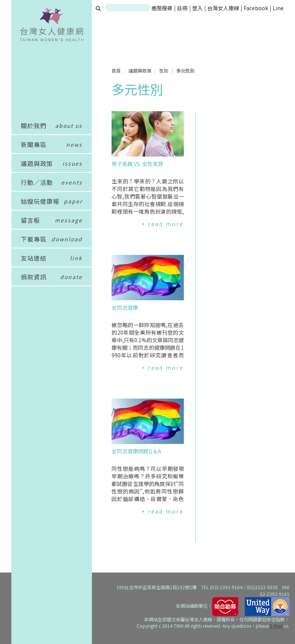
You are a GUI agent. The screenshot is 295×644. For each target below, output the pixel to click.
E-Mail (276, 626)
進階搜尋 (162, 8)
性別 (164, 71)
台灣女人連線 (223, 8)
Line (278, 8)
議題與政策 (140, 71)
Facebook (256, 8)
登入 (198, 8)
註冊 (183, 8)
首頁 (116, 71)
